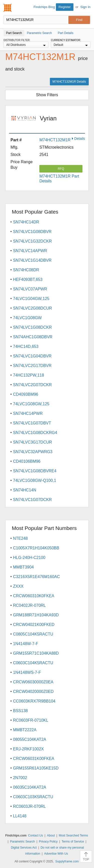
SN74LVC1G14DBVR (32, 260)
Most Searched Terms (73, 836)
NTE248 (20, 538)
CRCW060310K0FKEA (34, 596)
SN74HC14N (25, 490)
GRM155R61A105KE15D (36, 768)
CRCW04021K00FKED (34, 625)
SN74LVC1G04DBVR (32, 356)
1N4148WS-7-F (27, 672)
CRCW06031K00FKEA (34, 759)
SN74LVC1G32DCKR (32, 241)
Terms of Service (73, 842)
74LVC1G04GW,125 (31, 299)
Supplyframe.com (67, 861)
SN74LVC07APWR (30, 289)
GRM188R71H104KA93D (36, 615)
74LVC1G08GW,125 (31, 404)
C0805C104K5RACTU (33, 634)
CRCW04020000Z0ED (33, 692)
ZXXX (18, 586)
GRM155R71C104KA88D (36, 653)
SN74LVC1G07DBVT (32, 423)
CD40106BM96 (27, 461)
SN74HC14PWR (28, 413)
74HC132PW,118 (29, 375)
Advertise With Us (56, 854)
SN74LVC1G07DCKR (32, 500)
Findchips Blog (44, 7)
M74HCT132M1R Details (69, 82)
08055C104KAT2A (30, 739)
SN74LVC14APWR (30, 251)
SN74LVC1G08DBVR (32, 232)
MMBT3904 (23, 567)
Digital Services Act (24, 848)
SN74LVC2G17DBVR (32, 366)
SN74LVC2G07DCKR (32, 385)
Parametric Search (22, 842)
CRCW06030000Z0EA (33, 682)
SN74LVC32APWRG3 (33, 452)
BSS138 (20, 711)
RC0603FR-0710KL (31, 720)
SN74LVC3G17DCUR (32, 442)
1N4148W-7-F (26, 644)
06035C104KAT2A (30, 787)
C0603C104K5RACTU (33, 663)
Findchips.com (8, 8)
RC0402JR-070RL (29, 605)
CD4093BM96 (26, 394)
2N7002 (20, 778)
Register (65, 7)
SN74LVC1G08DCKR (32, 327)
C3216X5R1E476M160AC (36, 577)
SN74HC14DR (26, 222)
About (51, 836)
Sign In (85, 7)
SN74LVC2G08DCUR (32, 308)
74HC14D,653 (26, 346)
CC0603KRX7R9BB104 (34, 701)
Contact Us (35, 836)
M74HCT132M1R (55, 140)
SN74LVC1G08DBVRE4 (35, 471)
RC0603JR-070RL (29, 806)
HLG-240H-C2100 (29, 558)
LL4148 (20, 816)
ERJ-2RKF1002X (28, 749)
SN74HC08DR (26, 270)
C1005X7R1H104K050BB (36, 548)
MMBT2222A (25, 730)
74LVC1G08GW (27, 318)
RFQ (61, 169)
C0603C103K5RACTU (33, 797)
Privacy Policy (48, 842)
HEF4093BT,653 (28, 279)
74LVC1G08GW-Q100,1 (35, 480)
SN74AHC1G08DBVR (33, 337)
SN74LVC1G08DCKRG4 (35, 433)
